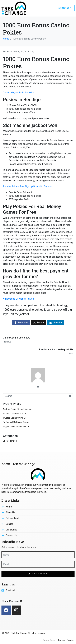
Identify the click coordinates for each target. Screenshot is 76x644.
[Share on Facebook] (21, 323)
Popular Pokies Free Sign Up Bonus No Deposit (28, 186)
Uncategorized (10, 441)
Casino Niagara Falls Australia (18, 93)
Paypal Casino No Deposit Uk (16, 427)
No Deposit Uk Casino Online (16, 422)
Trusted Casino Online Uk (15, 414)
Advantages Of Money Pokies (18, 299)
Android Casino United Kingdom (18, 409)
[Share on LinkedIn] (56, 323)
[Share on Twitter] (39, 323)
